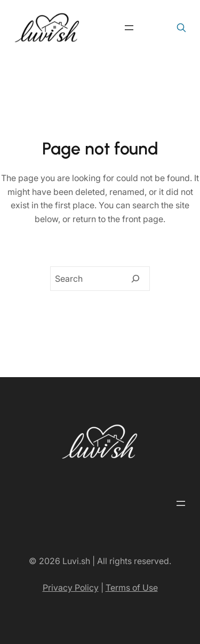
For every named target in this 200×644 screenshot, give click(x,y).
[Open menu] (129, 28)
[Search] (135, 279)
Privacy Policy (71, 588)
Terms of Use (132, 588)
